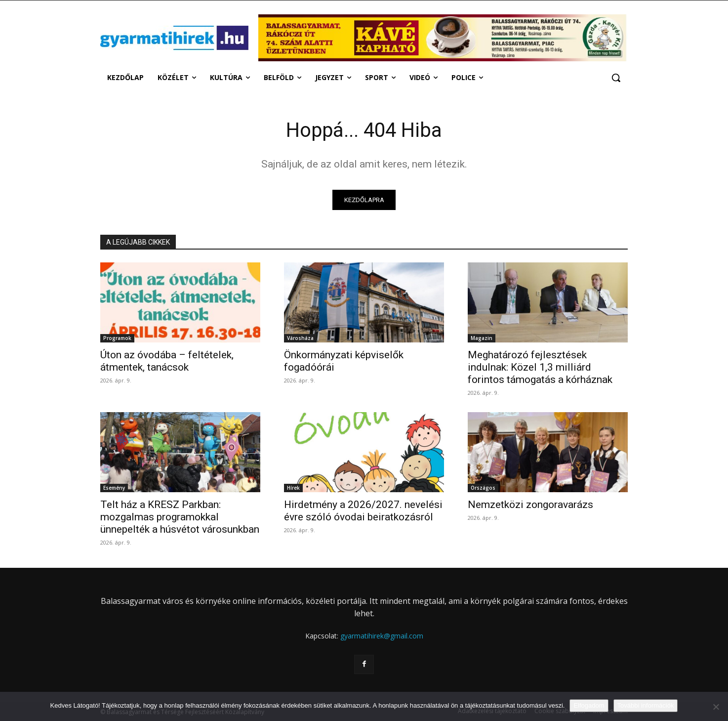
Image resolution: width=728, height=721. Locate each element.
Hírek (293, 488)
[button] (616, 78)
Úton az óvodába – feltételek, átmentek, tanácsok (167, 361)
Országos (483, 488)
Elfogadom (589, 705)
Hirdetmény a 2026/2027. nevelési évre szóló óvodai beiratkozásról (363, 511)
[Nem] (716, 707)
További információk (646, 705)
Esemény (114, 488)
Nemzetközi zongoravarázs (530, 505)
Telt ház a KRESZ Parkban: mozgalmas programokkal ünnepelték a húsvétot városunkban (180, 517)
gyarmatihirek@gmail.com (382, 636)
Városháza (300, 339)
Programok (117, 339)
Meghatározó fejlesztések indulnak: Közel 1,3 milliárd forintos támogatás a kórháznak (540, 368)
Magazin (482, 339)
